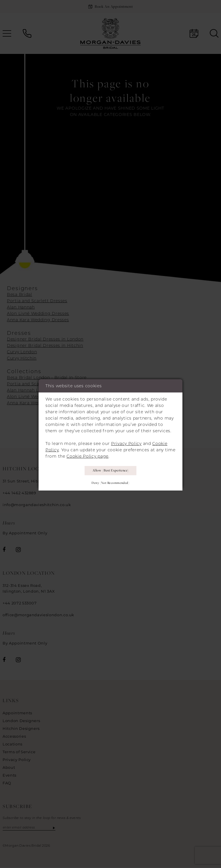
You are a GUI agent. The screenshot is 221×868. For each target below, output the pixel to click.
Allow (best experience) (111, 470)
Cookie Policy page (87, 455)
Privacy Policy (126, 442)
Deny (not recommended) (110, 483)
